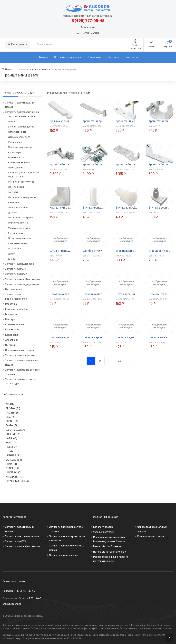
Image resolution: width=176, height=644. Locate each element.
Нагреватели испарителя (22, 197)
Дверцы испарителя (19, 137)
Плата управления (18, 223)
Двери (12, 254)
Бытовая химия (14, 290)
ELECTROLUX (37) (15, 430)
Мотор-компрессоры (19, 238)
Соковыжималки (14, 325)
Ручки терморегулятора (21, 182)
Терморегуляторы (18, 207)
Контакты (132, 57)
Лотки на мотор (17, 157)
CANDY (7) (11, 426)
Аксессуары (15, 152)
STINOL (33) (12, 468)
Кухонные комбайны (17, 309)
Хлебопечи (11, 340)
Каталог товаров (103, 527)
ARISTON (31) (13, 409)
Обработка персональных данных (152, 529)
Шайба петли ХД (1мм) (97, 251)
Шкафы (12, 259)
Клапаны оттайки (18, 243)
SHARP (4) (11, 464)
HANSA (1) (11, 443)
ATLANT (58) (13, 413)
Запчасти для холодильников (34, 69)
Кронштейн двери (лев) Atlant (70, 208)
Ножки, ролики (16, 168)
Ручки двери (15, 142)
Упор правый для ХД (129, 251)
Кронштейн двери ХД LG (66, 164)
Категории (16, 44)
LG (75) (10, 451)
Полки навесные (17, 132)
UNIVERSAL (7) (13, 473)
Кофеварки (12, 335)
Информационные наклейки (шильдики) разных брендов (109, 539)
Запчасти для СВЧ (16, 269)
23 (119, 361)
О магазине (94, 57)
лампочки (13, 202)
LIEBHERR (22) (13, 456)
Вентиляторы (15, 233)
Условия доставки (104, 532)
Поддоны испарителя (20, 147)
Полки (12, 122)
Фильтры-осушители (20, 228)
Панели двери (16, 187)
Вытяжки (10, 345)
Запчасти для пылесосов (20, 264)
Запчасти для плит (16, 274)
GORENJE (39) (13, 434)
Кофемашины (13, 330)
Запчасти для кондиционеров (22, 284)
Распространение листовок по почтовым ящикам (111, 559)
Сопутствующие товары (19, 350)
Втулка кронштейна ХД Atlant (102, 208)
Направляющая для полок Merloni (71, 337)
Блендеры (11, 314)
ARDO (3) (11, 404)
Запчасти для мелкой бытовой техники (23, 372)
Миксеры (10, 319)
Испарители (15, 248)
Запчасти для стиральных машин (20, 105)
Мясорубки (11, 304)
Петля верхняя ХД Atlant (132, 294)
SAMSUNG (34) (14, 460)
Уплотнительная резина (21, 116)
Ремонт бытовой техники (108, 547)
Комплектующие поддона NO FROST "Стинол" (24, 175)
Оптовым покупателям (68, 57)
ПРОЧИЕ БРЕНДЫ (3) (17, 481)
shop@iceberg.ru (12, 604)
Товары (43, 57)
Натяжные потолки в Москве (110, 552)
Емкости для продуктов (21, 127)
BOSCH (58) (12, 421)
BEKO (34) (11, 417)
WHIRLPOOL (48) (14, 477)
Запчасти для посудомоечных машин (22, 363)
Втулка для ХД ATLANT (131, 208)
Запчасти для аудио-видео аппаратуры (21, 381)
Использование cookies (151, 536)
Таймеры (13, 192)
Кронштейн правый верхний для (104, 121)
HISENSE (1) (12, 447)
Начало (9, 69)
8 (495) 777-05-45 (88, 21)
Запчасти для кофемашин (20, 355)
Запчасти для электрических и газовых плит (67, 538)
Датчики (13, 213)
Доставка (113, 57)
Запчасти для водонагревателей (16, 297)
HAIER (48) (11, 438)
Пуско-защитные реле (20, 218)
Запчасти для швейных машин (22, 279)
